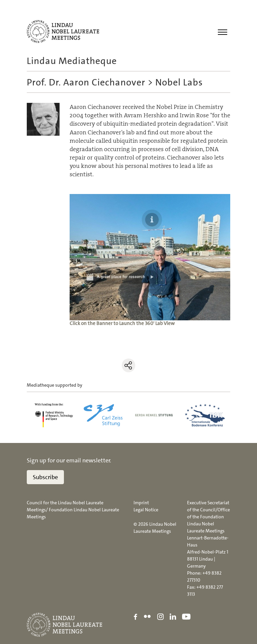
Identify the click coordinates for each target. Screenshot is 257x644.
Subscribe (45, 477)
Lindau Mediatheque (72, 61)
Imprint (141, 503)
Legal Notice (146, 510)
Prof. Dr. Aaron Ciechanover (86, 82)
